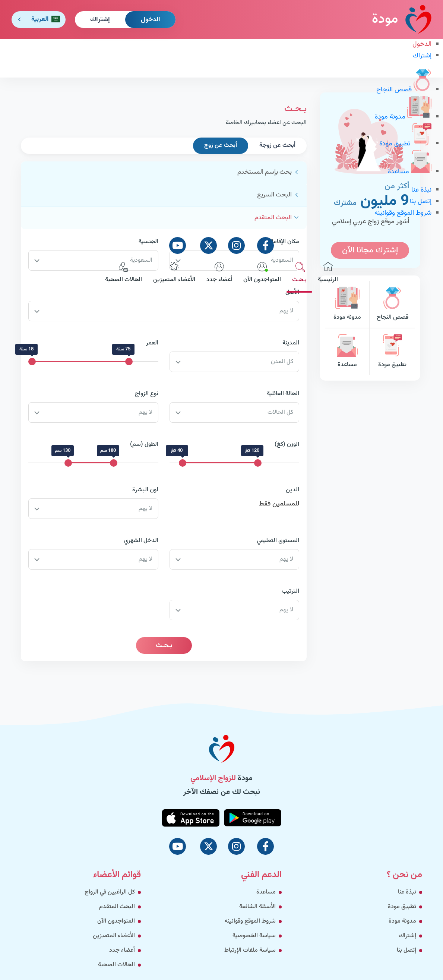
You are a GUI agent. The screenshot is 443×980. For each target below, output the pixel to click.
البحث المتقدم (117, 907)
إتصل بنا (421, 202)
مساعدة (410, 172)
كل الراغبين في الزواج (110, 892)
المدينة (291, 343)
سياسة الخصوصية (254, 936)
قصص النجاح (404, 90)
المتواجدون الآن (262, 273)
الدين (292, 490)
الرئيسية (328, 273)
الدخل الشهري (141, 541)
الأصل (292, 292)
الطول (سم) (144, 445)
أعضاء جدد (219, 273)
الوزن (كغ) (287, 445)
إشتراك (100, 20)
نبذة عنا (421, 190)
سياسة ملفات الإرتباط (250, 950)
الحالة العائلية (283, 394)
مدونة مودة (403, 117)
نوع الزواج (147, 394)
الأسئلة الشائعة (257, 907)
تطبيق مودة (405, 144)
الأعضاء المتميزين (174, 273)
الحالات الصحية (124, 273)
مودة (402, 19)
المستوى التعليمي (278, 541)
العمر (152, 343)
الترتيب (290, 591)
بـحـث (299, 273)
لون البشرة (145, 490)
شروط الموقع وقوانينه (403, 213)
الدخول (151, 20)
